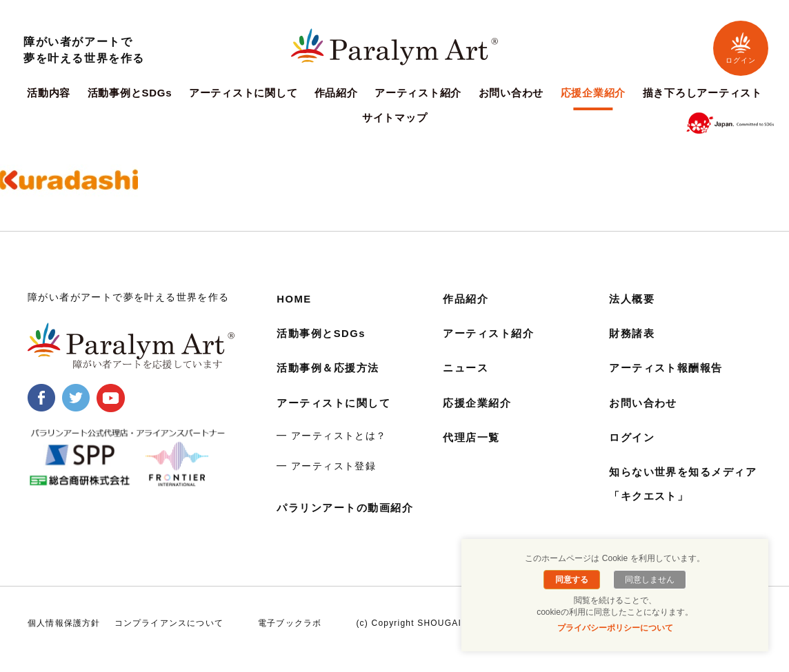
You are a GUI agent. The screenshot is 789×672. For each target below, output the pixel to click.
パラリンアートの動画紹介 (349, 508)
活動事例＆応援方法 (331, 368)
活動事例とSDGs (130, 93)
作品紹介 (336, 93)
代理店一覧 (473, 437)
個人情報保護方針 (64, 635)
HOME (295, 299)
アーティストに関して (243, 93)
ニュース (467, 368)
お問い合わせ (511, 93)
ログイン (741, 48)
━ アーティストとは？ (331, 436)
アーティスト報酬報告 (670, 368)
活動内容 (49, 93)
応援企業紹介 (593, 93)
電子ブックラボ (290, 635)
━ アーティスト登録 (326, 466)
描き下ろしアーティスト (702, 93)
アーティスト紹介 (418, 93)
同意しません (648, 580)
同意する (574, 580)
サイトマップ (395, 118)
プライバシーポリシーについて (615, 628)
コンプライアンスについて (169, 635)
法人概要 (633, 299)
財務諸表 (633, 333)
